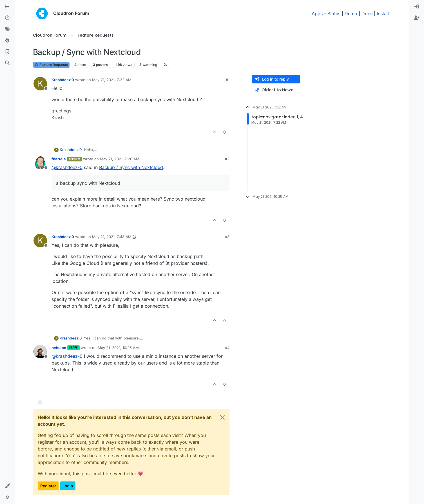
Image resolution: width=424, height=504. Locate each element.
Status (334, 14)
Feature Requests (51, 65)
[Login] (417, 7)
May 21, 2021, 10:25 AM (118, 348)
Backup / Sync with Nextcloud (131, 167)
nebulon (59, 348)
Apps (317, 14)
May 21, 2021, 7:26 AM (120, 159)
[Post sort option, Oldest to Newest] (276, 90)
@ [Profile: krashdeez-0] (67, 167)
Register (48, 486)
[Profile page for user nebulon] (40, 352)
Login (68, 486)
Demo (351, 14)
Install (383, 14)
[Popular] (7, 41)
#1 (228, 80)
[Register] (417, 18)
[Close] (222, 417)
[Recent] (7, 18)
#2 (227, 159)
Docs (367, 14)
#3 (227, 237)
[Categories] (7, 7)
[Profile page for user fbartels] (40, 163)
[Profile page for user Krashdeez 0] (40, 84)
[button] (7, 486)
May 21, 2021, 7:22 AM (112, 80)
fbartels (59, 159)
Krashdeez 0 (63, 80)
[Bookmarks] (7, 52)
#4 (227, 348)
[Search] (7, 63)
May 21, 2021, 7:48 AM (112, 237)
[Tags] (7, 29)
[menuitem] (417, 7)
